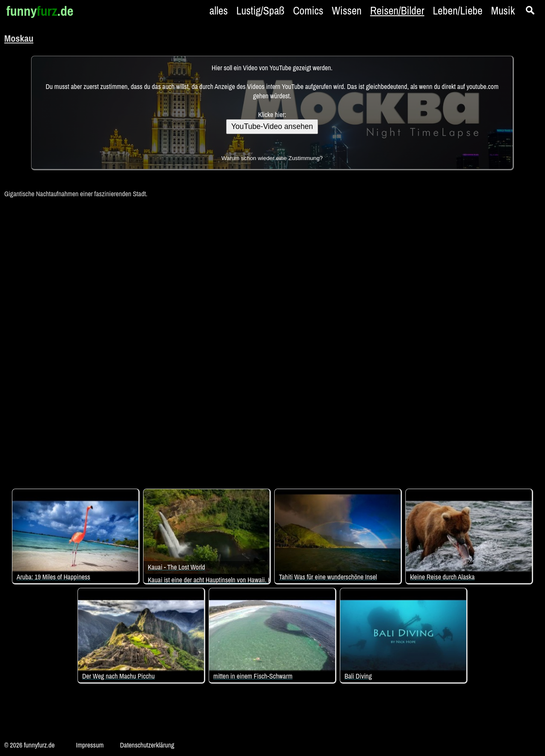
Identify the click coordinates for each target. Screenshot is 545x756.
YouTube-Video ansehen (272, 126)
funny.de (40, 11)
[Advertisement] (272, 339)
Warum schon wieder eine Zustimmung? (272, 158)
